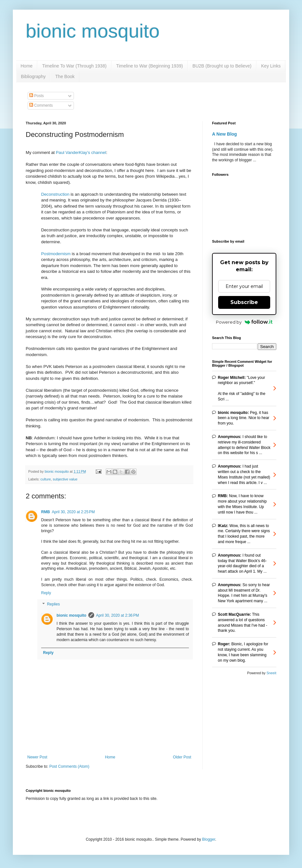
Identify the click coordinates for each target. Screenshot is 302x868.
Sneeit (271, 673)
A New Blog (224, 134)
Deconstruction (55, 194)
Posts (36, 96)
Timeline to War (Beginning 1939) (150, 66)
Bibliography (33, 76)
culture (46, 479)
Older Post (182, 757)
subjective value (65, 479)
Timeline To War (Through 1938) (74, 66)
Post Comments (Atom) (69, 766)
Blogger (209, 839)
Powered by (244, 322)
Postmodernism (56, 254)
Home (27, 66)
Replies (53, 604)
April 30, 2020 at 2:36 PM (118, 615)
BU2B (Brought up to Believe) (222, 66)
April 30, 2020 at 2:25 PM (73, 512)
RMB (45, 512)
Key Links (271, 66)
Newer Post (37, 757)
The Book (65, 76)
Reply (46, 593)
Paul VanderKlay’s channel (81, 152)
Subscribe (244, 302)
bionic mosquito (93, 31)
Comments (41, 105)
